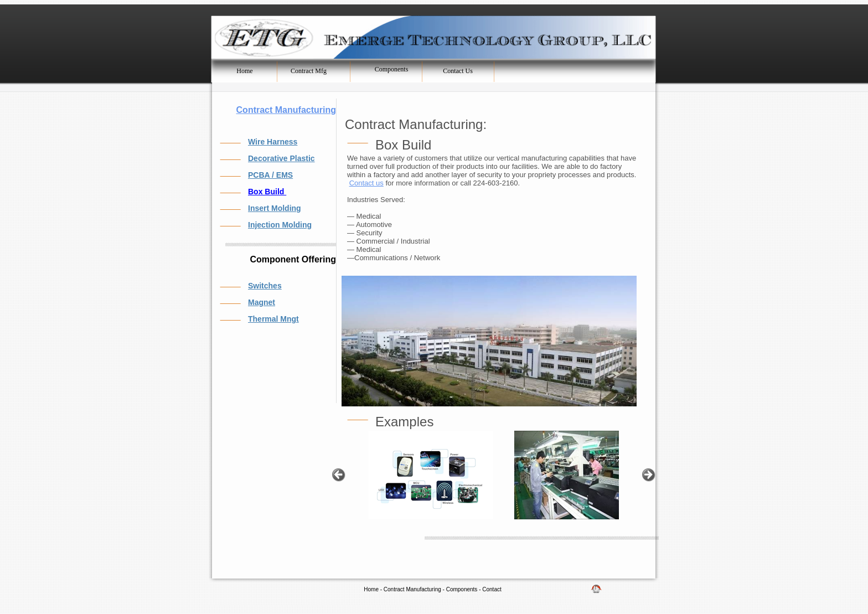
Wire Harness (273, 142)
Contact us (366, 183)
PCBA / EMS (270, 175)
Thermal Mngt (273, 319)
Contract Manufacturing (286, 110)
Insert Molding (275, 208)
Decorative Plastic (281, 158)
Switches (265, 286)
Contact (492, 589)
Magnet (262, 302)
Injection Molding (280, 225)
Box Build (267, 192)
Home (371, 589)
